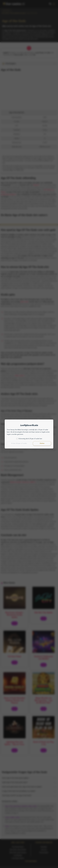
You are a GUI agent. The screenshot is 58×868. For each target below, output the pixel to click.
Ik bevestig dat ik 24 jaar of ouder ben (30, 439)
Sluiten (42, 443)
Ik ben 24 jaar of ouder (19, 443)
